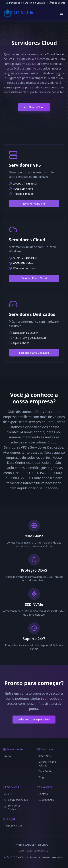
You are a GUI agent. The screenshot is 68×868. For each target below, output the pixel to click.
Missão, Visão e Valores (48, 764)
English (27, 3)
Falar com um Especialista (34, 719)
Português (13, 3)
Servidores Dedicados (12, 807)
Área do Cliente (56, 3)
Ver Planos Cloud (37, 107)
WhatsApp (46, 800)
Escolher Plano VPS (34, 204)
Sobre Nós (45, 756)
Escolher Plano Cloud (34, 278)
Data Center (46, 771)
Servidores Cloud (16, 800)
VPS (8, 794)
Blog (41, 777)
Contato (39, 3)
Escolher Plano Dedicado (34, 353)
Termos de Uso (13, 826)
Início (8, 756)
